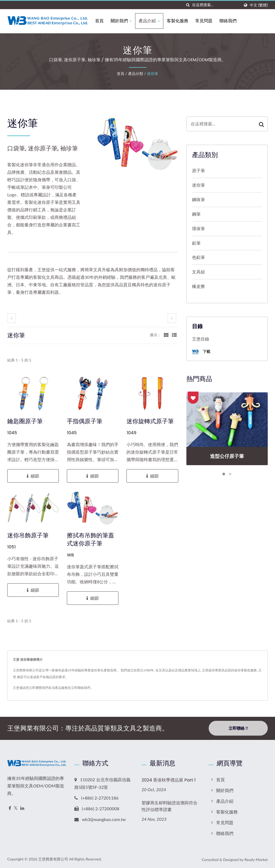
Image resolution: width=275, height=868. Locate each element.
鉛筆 (196, 243)
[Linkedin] (22, 808)
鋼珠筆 (198, 199)
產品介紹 (150, 21)
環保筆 (198, 228)
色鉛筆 (198, 257)
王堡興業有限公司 (53, 859)
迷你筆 (153, 73)
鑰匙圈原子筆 (25, 421)
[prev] (12, 318)
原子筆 (198, 170)
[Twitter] (16, 808)
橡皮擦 (198, 286)
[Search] (216, 5)
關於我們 (122, 21)
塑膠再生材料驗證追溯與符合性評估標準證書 (169, 806)
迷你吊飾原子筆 (28, 536)
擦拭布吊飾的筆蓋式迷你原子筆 (91, 540)
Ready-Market (256, 860)
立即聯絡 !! (238, 728)
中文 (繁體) (259, 5)
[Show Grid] (166, 335)
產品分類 (136, 73)
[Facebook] (10, 808)
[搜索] (188, 5)
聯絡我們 (229, 21)
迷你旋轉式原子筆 (150, 421)
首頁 (101, 21)
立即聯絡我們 (81, 688)
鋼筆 (196, 214)
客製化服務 (179, 21)
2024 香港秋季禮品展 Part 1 (169, 780)
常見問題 (205, 21)
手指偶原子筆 (85, 421)
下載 (201, 352)
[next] (172, 318)
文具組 (198, 272)
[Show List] (174, 335)
